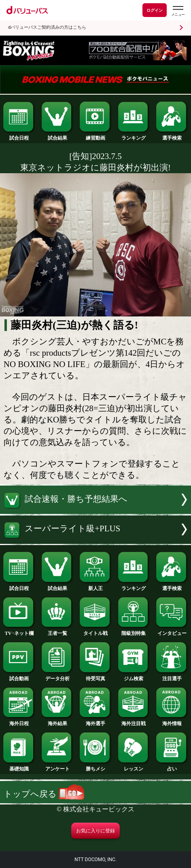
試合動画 (19, 676)
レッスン (134, 766)
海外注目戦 (134, 721)
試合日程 (19, 136)
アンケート (57, 766)
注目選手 (172, 676)
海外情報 (172, 721)
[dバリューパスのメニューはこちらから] (178, 11)
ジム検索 (134, 676)
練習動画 (95, 136)
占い (172, 766)
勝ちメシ (95, 766)
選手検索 (172, 136)
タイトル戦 (95, 631)
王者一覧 (57, 631)
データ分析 (57, 676)
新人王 (95, 586)
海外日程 (19, 721)
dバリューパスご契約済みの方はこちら (47, 27)
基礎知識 (19, 766)
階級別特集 (134, 631)
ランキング (134, 136)
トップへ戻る (44, 794)
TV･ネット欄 (19, 631)
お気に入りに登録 (95, 831)
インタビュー (172, 631)
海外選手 (95, 721)
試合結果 (57, 136)
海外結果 (57, 721)
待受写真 (95, 676)
